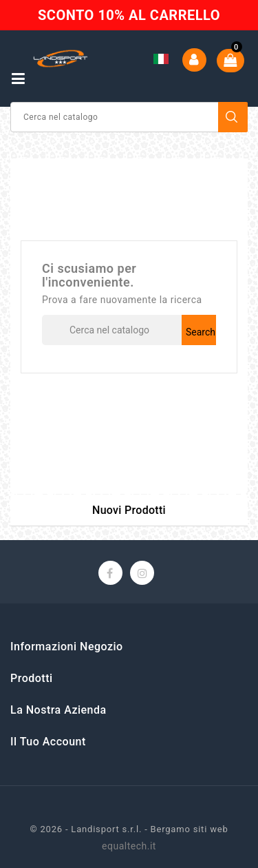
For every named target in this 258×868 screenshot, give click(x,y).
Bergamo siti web (190, 829)
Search (233, 117)
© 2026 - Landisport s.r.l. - (90, 829)
